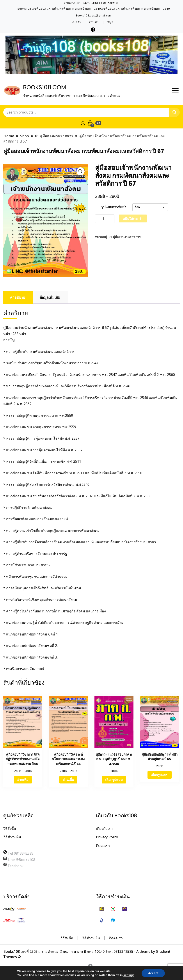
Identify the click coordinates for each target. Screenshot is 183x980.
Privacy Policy (107, 837)
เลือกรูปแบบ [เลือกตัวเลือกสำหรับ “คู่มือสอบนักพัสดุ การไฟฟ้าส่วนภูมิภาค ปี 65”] (160, 775)
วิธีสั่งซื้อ (10, 828)
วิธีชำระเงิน (12, 837)
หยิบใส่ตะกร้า (133, 218)
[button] (80, 171)
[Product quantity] (105, 219)
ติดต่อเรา (103, 846)
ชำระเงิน (94, 22)
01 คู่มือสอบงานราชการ (125, 237)
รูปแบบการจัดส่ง (114, 207)
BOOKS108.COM (44, 87)
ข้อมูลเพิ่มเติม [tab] (50, 297)
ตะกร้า (76, 22)
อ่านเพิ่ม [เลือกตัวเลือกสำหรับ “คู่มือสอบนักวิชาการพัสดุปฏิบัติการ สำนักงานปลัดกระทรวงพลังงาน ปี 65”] (23, 780)
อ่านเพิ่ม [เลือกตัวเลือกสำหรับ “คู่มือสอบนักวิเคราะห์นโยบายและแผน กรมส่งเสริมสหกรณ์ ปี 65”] (68, 780)
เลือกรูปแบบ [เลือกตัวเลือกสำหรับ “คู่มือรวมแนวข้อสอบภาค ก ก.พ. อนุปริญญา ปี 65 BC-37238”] (114, 780)
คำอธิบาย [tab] (18, 297)
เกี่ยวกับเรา (104, 828)
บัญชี (110, 22)
